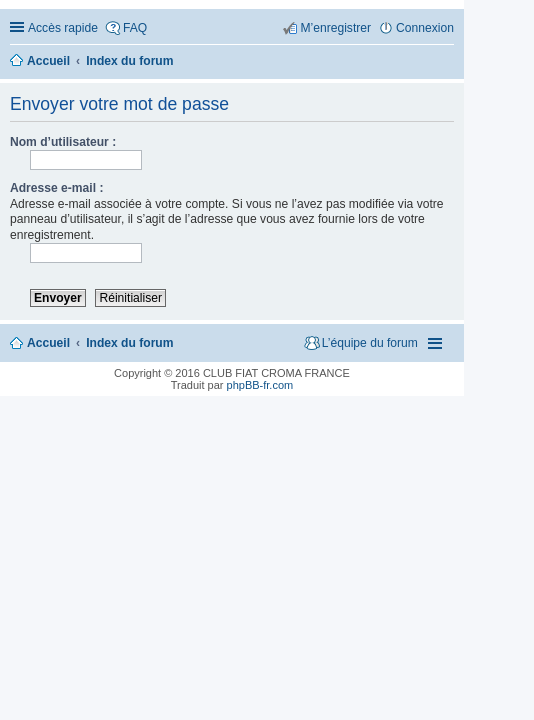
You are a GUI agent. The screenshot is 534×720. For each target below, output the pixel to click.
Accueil (48, 343)
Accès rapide (63, 28)
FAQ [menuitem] (135, 28)
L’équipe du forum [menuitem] (370, 343)
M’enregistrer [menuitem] (335, 28)
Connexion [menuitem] (425, 28)
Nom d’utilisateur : (63, 142)
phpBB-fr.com (260, 385)
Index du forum (129, 343)
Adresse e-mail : (56, 188)
